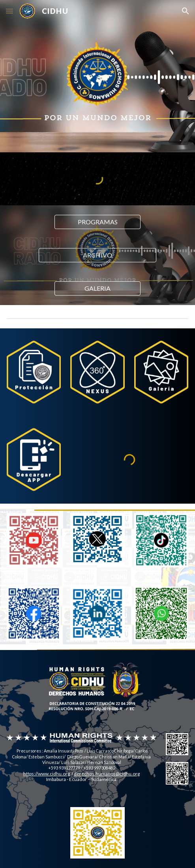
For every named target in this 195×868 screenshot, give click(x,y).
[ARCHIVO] (97, 255)
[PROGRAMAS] (97, 222)
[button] (9, 11)
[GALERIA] (97, 288)
